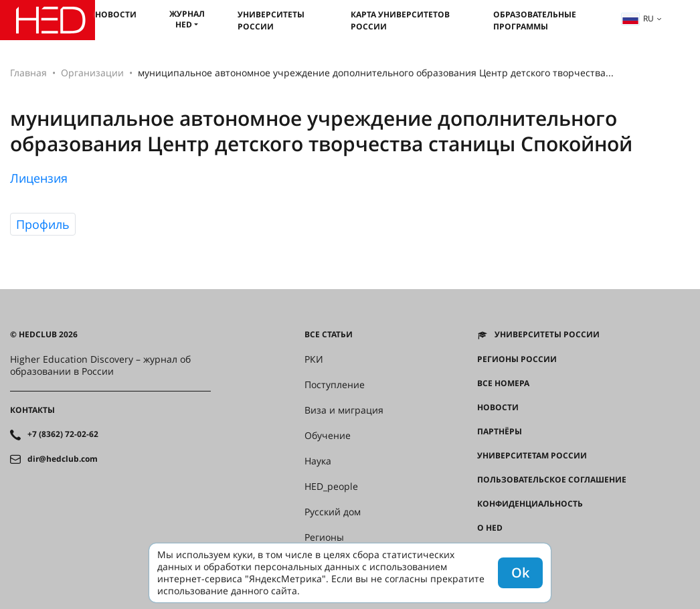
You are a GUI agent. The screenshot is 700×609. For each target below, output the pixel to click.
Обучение (328, 436)
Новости (116, 14)
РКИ (314, 359)
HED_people (331, 487)
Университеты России (271, 20)
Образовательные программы (535, 20)
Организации (92, 73)
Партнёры (500, 432)
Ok (520, 573)
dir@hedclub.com (63, 459)
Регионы (324, 537)
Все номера (503, 383)
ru (638, 18)
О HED (490, 528)
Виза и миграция (344, 410)
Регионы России (517, 359)
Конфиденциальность (530, 504)
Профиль (43, 224)
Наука (318, 461)
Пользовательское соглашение (552, 480)
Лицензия (39, 178)
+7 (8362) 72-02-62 (63, 434)
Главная (28, 73)
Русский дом (333, 512)
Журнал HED (187, 19)
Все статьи (329, 335)
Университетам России (532, 456)
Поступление (335, 385)
